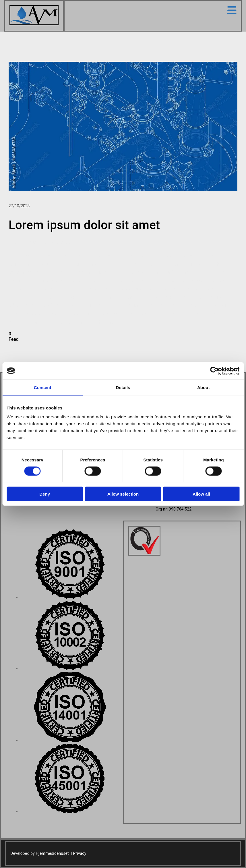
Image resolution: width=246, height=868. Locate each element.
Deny (45, 494)
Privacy (80, 853)
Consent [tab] (43, 387)
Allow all (201, 494)
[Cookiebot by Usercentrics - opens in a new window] (214, 371)
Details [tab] (123, 387)
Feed (14, 339)
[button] (153, 10)
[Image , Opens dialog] (70, 597)
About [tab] (204, 387)
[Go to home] (34, 24)
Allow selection (123, 494)
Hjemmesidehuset (52, 853)
